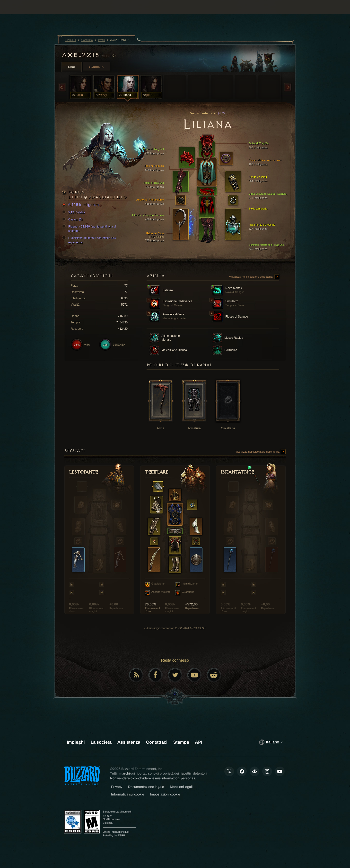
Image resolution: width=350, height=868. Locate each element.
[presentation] (22, 13)
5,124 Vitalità (74, 212)
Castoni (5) (73, 219)
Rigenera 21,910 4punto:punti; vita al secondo (90, 228)
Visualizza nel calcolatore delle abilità (254, 277)
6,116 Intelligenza (81, 205)
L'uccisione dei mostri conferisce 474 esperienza (90, 240)
